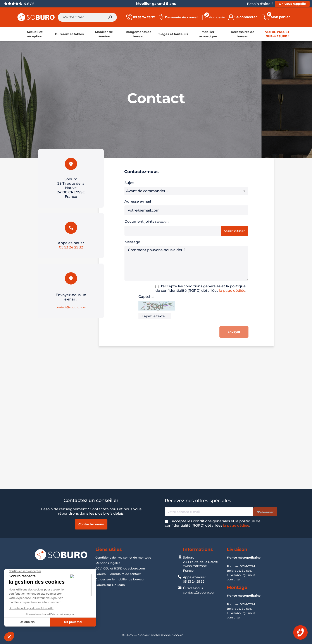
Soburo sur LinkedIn (110, 585)
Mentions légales (108, 563)
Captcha (146, 297)
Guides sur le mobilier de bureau (120, 579)
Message (132, 242)
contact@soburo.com (71, 307)
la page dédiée (232, 291)
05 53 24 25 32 (71, 247)
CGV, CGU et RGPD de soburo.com (120, 568)
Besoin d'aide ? (260, 4)
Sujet (129, 183)
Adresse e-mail (138, 201)
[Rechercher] (87, 17)
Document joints (147, 221)
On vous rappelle (292, 4)
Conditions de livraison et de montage (123, 557)
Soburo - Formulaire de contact (118, 574)
